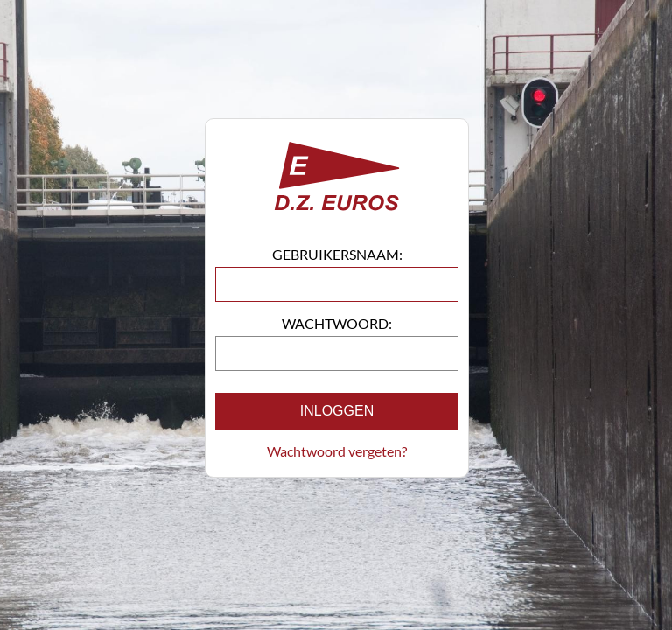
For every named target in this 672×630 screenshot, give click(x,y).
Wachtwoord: (337, 323)
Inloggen (337, 411)
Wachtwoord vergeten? (337, 451)
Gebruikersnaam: (337, 254)
